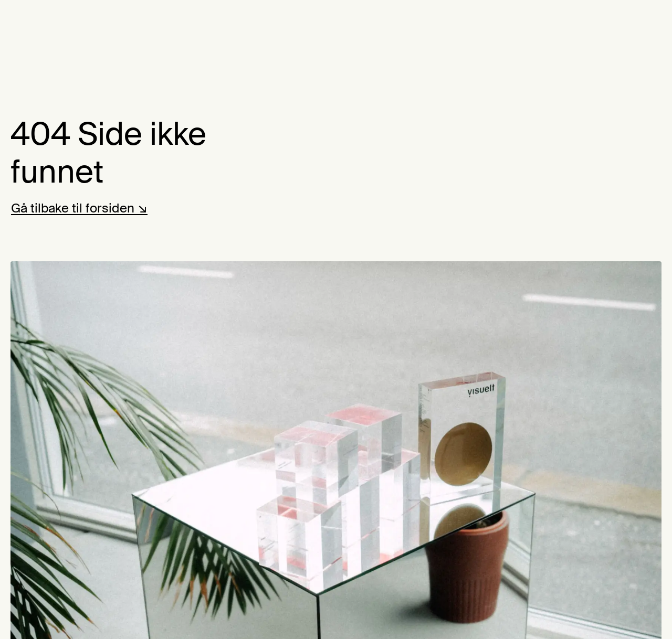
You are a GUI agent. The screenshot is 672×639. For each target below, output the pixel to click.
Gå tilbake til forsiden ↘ (79, 208)
